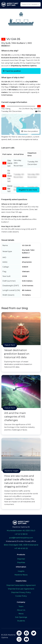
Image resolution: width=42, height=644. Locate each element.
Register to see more (28, 190)
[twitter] (34, 633)
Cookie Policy (21, 596)
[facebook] (26, 633)
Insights (21, 571)
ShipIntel (21, 559)
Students (21, 621)
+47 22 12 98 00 (21, 534)
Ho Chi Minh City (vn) (10, 176)
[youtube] (26, 639)
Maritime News (21, 575)
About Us (21, 610)
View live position (30, 131)
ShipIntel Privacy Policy (21, 592)
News (21, 614)
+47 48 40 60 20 (21, 548)
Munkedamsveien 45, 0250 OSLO (21, 531)
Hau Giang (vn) (10, 163)
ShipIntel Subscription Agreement (21, 585)
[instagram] (19, 639)
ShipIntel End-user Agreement (21, 589)
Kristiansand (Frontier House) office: (21, 541)
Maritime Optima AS (21, 527)
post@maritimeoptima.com (21, 538)
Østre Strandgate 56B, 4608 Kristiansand (21, 545)
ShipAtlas (21, 562)
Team (21, 606)
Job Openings (21, 617)
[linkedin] (19, 633)
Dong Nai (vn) (10, 188)
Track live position (12, 71)
